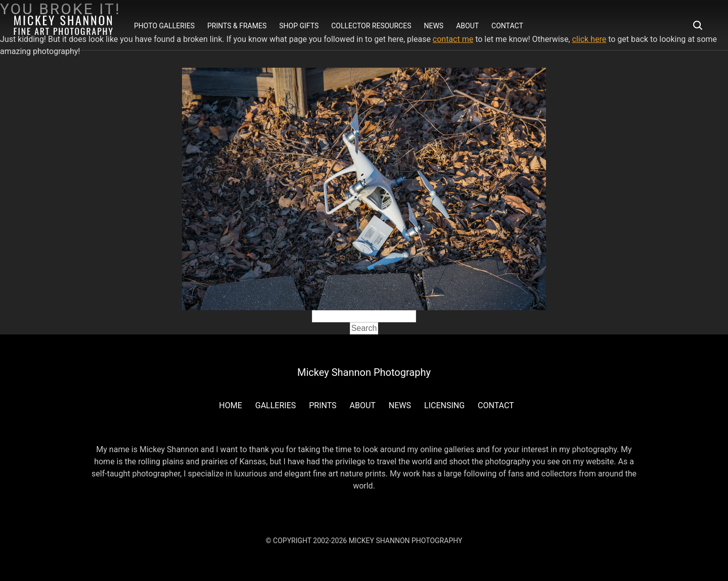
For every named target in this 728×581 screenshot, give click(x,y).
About (467, 26)
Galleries (276, 405)
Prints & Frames (237, 26)
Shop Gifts (299, 26)
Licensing (444, 405)
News (434, 26)
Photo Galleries (164, 26)
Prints (323, 405)
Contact (507, 26)
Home (230, 405)
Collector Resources (371, 26)
